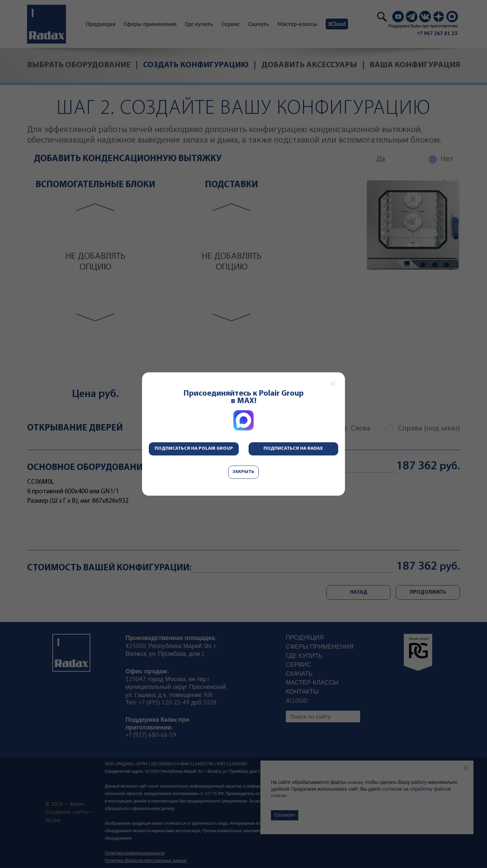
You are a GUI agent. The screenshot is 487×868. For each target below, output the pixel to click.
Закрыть (243, 472)
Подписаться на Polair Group (194, 449)
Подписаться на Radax (293, 449)
